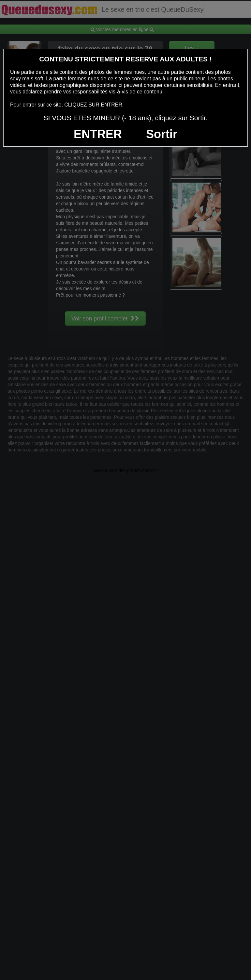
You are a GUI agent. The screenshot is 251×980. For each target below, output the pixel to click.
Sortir (162, 134)
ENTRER (98, 134)
